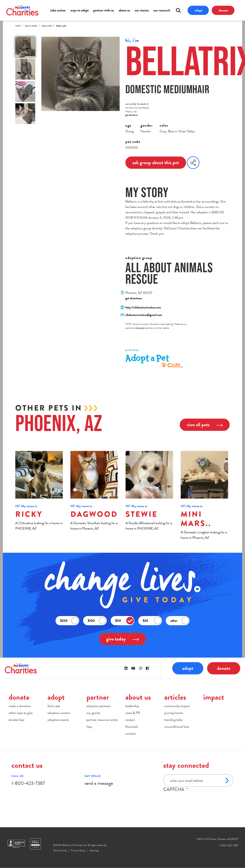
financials (132, 727)
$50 (125, 621)
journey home (174, 713)
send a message (99, 783)
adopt (198, 10)
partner (98, 697)
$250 (69, 621)
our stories (142, 10)
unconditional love (177, 727)
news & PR (133, 713)
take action (58, 10)
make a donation (20, 706)
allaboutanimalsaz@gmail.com (144, 315)
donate (223, 10)
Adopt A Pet (47, 26)
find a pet (54, 706)
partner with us (104, 10)
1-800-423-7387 (28, 783)
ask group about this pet (156, 163)
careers (130, 720)
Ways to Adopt (31, 26)
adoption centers (59, 713)
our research (162, 10)
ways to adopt (79, 10)
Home (18, 26)
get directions (131, 115)
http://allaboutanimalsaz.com (143, 307)
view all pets (205, 425)
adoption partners (98, 706)
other (180, 621)
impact (214, 697)
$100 (97, 621)
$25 (152, 621)
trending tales (173, 720)
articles (175, 697)
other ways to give (21, 713)
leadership (132, 706)
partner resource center (102, 720)
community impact (177, 706)
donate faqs (16, 720)
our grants (93, 713)
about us (124, 10)
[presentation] (192, 800)
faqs (89, 727)
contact (131, 733)
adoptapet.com (142, 328)
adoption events (58, 720)
